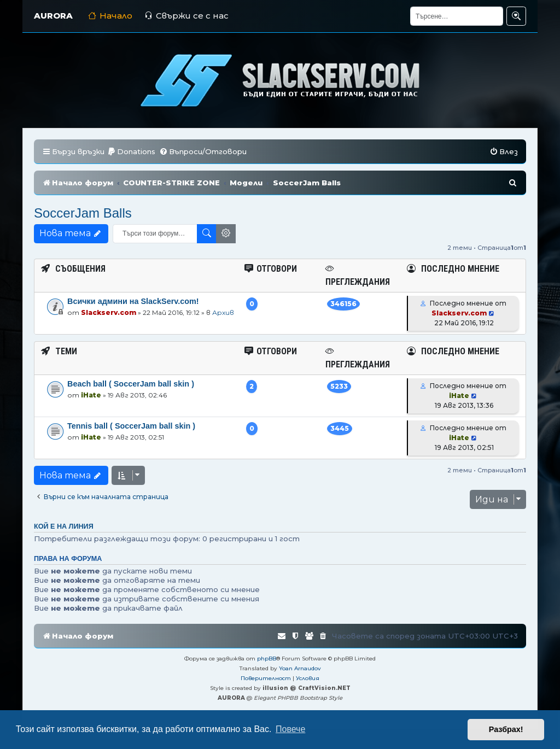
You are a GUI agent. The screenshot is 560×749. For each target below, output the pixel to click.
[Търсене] (457, 16)
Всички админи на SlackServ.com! (133, 301)
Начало (110, 16)
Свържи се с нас (186, 16)
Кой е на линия (64, 526)
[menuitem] (131, 152)
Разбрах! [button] (506, 729)
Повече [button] (290, 729)
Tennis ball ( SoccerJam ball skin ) (131, 426)
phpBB (267, 659)
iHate (91, 395)
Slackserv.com (109, 312)
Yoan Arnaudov (300, 668)
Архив (223, 312)
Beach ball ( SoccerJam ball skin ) (131, 384)
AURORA (53, 16)
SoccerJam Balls (83, 213)
